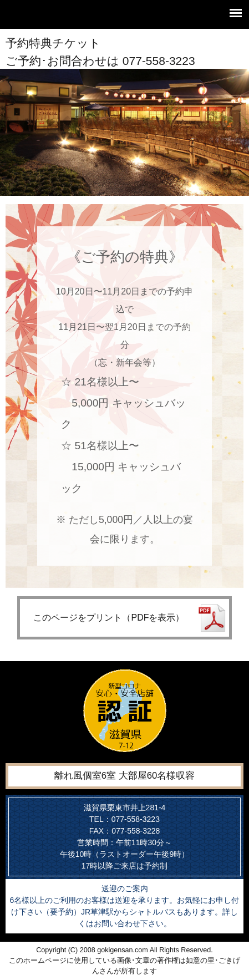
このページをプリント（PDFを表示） (109, 618)
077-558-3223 (159, 61)
